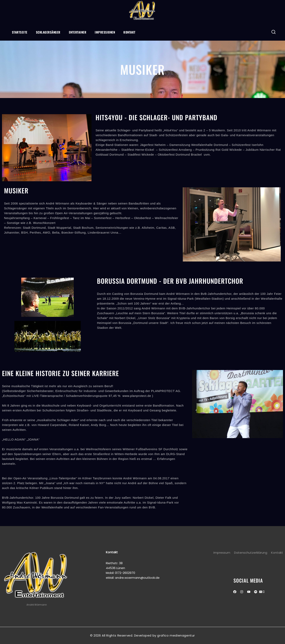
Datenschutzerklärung (251, 553)
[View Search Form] (274, 32)
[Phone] (264, 592)
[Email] (261, 592)
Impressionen (105, 32)
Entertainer (78, 32)
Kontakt (129, 32)
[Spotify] (256, 592)
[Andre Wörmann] (143, 11)
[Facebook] (235, 592)
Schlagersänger (48, 32)
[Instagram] (242, 592)
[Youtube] (249, 592)
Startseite (20, 32)
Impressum (222, 553)
